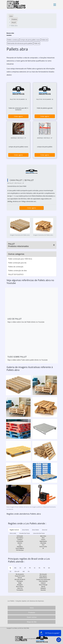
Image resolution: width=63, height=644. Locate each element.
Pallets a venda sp (13, 40)
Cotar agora (18, 116)
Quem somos (32, 617)
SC (35, 568)
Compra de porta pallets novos (30, 40)
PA (29, 571)
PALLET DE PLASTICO (16, 274)
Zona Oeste (35, 530)
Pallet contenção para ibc (17, 263)
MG (15, 568)
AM (24, 571)
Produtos (32, 612)
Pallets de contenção (16, 267)
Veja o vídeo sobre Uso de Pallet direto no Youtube (26, 322)
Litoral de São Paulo (39, 533)
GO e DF (17, 571)
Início (32, 608)
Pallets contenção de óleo (18, 271)
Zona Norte (25, 530)
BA (49, 568)
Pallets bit (45, 40)
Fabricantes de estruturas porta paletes (20, 43)
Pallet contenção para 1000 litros (20, 259)
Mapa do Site (32, 622)
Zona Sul (45, 530)
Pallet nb (37, 43)
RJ (10, 568)
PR (30, 568)
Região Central (14, 530)
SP (25, 568)
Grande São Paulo (25, 533)
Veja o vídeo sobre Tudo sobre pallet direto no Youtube (28, 360)
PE (44, 568)
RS (40, 568)
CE (10, 571)
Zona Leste (13, 533)
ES (20, 568)
